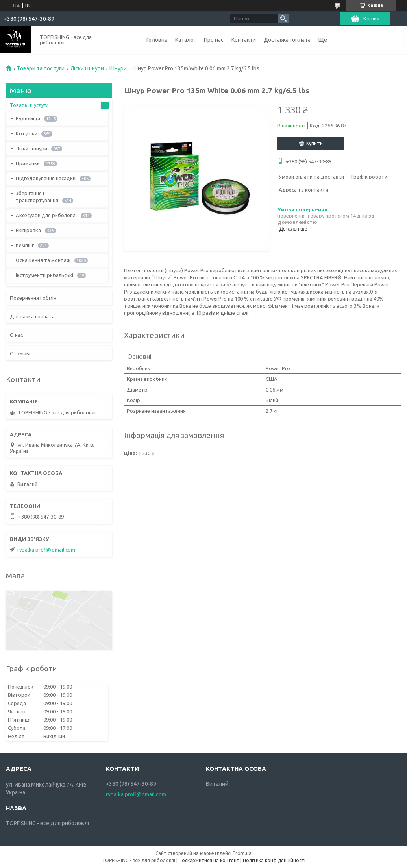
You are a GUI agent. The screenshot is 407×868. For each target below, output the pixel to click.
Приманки (28, 163)
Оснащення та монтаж (43, 260)
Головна (157, 40)
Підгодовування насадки (46, 178)
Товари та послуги (41, 68)
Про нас (214, 40)
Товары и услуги (29, 105)
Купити (314, 143)
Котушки (27, 133)
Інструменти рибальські (44, 275)
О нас (16, 335)
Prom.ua (242, 853)
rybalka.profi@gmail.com (46, 550)
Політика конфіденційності (274, 860)
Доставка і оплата (287, 40)
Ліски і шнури (87, 68)
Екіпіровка (28, 230)
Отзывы (20, 353)
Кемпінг (25, 245)
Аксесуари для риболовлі (46, 215)
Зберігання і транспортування (37, 197)
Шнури (118, 68)
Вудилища (28, 118)
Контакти (244, 40)
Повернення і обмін (33, 298)
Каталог (186, 40)
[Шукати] (283, 18)
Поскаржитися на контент (209, 860)
